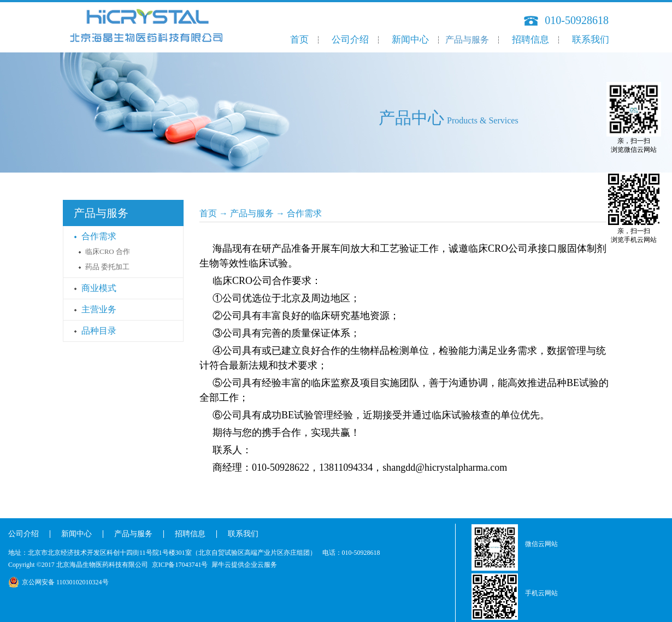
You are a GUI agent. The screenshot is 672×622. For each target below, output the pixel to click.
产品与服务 (252, 213)
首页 (299, 40)
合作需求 (304, 213)
